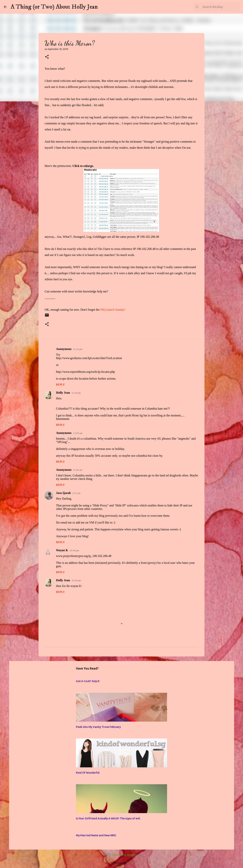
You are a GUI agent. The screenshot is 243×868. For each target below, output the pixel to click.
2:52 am (76, 493)
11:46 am (78, 470)
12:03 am (78, 433)
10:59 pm (76, 580)
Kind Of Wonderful (88, 773)
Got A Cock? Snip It (88, 681)
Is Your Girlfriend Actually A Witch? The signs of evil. (108, 818)
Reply (60, 385)
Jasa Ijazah (63, 493)
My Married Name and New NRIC (96, 835)
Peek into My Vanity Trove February (98, 727)
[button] (47, 57)
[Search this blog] (220, 7)
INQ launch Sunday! (113, 310)
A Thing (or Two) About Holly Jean (54, 7)
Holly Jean (63, 393)
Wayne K (62, 550)
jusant (129, 863)
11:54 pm (76, 393)
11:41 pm (78, 349)
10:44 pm (74, 550)
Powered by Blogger (121, 855)
